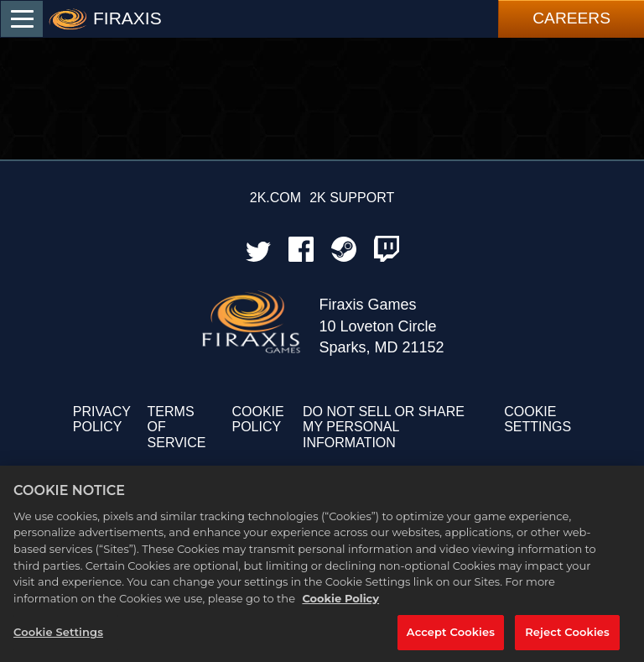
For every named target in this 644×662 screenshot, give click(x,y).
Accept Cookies (451, 639)
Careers (571, 18)
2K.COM (275, 198)
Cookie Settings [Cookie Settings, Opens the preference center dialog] (58, 639)
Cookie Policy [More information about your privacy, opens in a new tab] (340, 605)
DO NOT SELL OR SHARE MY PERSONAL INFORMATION (384, 427)
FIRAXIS (127, 18)
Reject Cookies (567, 639)
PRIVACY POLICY (102, 419)
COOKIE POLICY (257, 419)
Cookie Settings (538, 419)
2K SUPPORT (352, 198)
